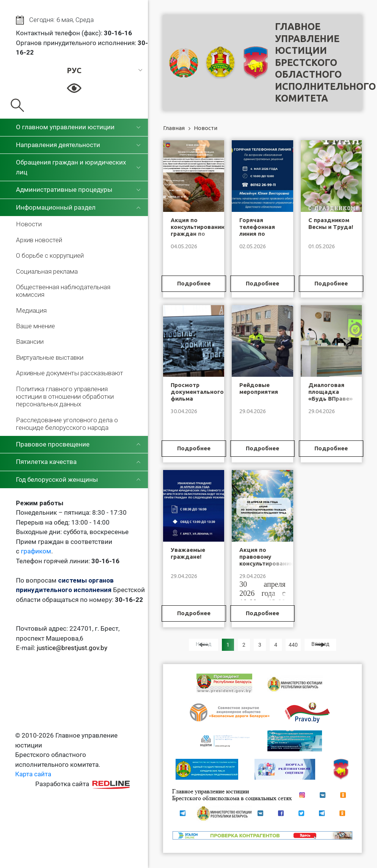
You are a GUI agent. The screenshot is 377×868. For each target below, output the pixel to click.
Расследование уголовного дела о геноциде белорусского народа (67, 424)
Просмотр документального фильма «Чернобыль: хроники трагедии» (197, 402)
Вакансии (30, 342)
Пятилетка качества (46, 462)
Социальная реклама (47, 271)
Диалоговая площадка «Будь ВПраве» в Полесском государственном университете (334, 402)
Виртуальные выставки (50, 357)
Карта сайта (33, 774)
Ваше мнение (35, 326)
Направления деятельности (58, 145)
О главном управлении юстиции (65, 127)
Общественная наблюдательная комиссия (63, 291)
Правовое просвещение (53, 444)
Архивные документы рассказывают (70, 373)
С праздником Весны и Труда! (331, 223)
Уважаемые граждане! (188, 553)
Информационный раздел (56, 207)
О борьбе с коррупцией (50, 255)
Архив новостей (39, 240)
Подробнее (194, 283)
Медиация (31, 310)
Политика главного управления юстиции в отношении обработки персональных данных (65, 397)
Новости (29, 224)
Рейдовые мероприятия (259, 388)
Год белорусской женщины (57, 479)
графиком (36, 551)
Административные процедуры (64, 190)
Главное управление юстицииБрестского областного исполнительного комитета (325, 62)
